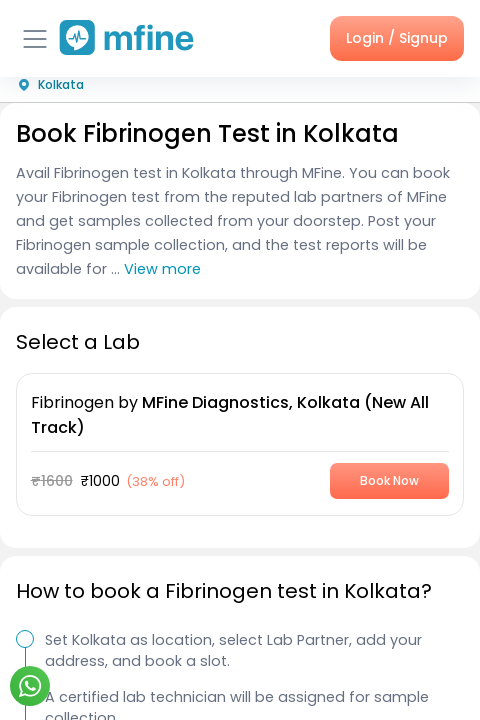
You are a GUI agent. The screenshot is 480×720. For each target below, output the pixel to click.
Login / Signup (397, 38)
